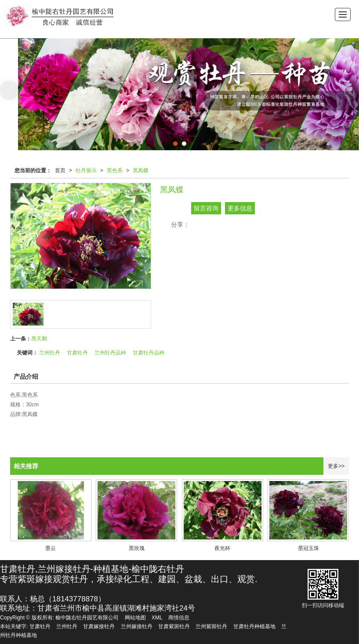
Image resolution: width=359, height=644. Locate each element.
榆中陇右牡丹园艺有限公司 (87, 618)
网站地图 (135, 618)
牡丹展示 (86, 170)
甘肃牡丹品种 (149, 353)
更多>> (336, 466)
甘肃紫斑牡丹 (174, 626)
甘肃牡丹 (77, 353)
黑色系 (115, 170)
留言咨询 (206, 208)
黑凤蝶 (141, 170)
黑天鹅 (39, 339)
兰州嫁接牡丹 (137, 626)
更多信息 (240, 208)
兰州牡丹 (50, 353)
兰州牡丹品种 (110, 353)
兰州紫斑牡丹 (211, 626)
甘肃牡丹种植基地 (254, 626)
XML (157, 618)
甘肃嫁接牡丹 (99, 626)
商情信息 (179, 618)
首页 (60, 170)
